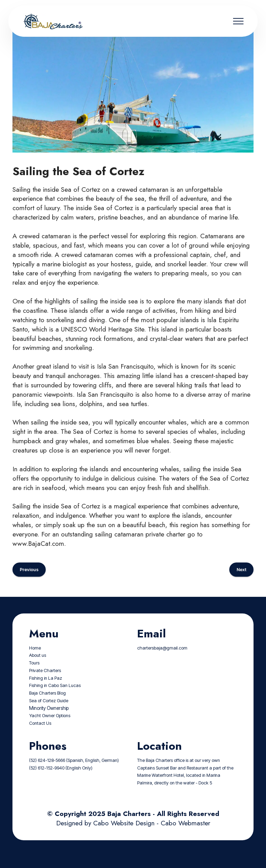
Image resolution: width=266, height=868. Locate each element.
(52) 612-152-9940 (47, 778)
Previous (29, 580)
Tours (34, 673)
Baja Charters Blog (47, 703)
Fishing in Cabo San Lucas (55, 696)
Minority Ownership (49, 718)
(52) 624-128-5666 (47, 770)
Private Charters (45, 681)
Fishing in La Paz (46, 688)
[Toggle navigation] (238, 21)
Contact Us (40, 734)
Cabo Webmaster (185, 833)
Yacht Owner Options (50, 726)
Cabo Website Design (124, 833)
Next (241, 580)
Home (35, 658)
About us (38, 666)
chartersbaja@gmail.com (162, 658)
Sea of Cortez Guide (49, 711)
